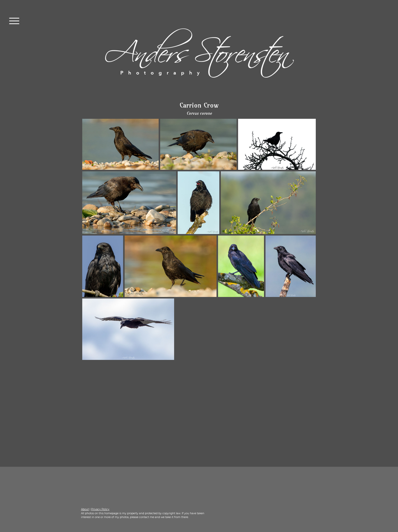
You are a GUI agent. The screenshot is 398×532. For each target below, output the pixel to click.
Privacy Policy (100, 509)
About (85, 509)
